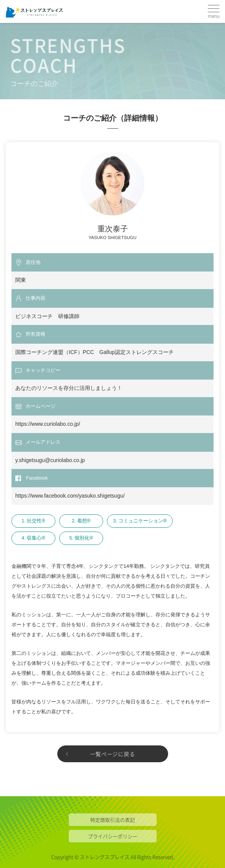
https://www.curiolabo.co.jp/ (48, 424)
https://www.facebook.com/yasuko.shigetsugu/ (70, 496)
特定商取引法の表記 (112, 820)
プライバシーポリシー (113, 836)
